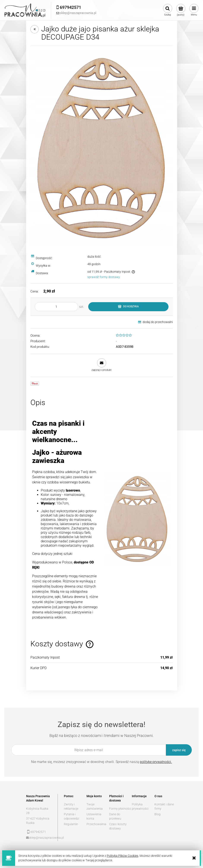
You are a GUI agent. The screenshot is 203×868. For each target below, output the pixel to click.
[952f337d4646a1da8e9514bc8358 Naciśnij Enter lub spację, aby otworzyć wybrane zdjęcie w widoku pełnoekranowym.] (102, 148)
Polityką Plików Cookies (123, 856)
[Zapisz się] (179, 750)
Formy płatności (120, 809)
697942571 (38, 832)
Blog (157, 814)
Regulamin (71, 824)
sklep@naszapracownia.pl (40, 838)
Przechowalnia (96, 824)
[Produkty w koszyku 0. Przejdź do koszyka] (181, 10)
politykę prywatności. (156, 762)
